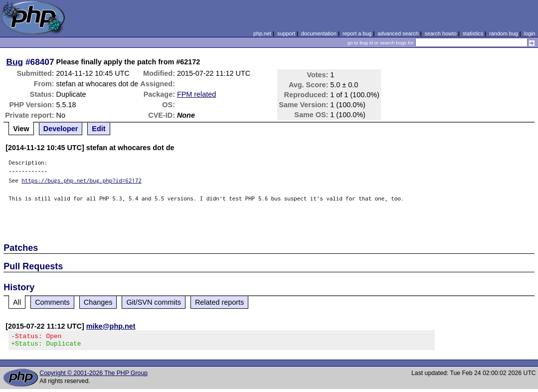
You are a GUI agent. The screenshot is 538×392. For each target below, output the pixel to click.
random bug (504, 33)
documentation (319, 33)
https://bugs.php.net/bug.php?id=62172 (82, 180)
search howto (440, 33)
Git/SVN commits (154, 302)
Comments (52, 302)
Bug (15, 62)
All (17, 302)
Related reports (219, 302)
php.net (262, 33)
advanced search (398, 33)
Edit (98, 129)
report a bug (357, 33)
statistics (473, 33)
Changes (98, 302)
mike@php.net (111, 326)
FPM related (196, 94)
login (530, 33)
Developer (61, 129)
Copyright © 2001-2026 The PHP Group (93, 376)
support (286, 33)
